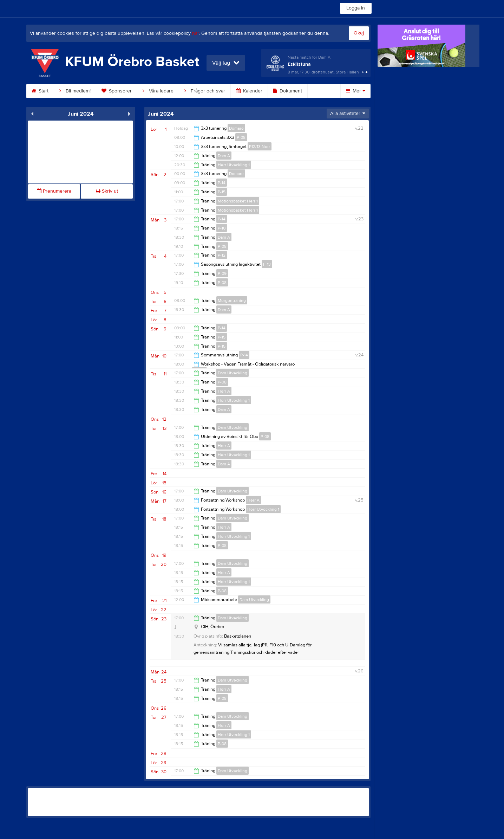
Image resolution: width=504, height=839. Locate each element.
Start (40, 91)
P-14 (222, 183)
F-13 (267, 264)
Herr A (224, 391)
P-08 (241, 137)
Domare (236, 128)
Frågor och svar (205, 91)
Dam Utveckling (233, 373)
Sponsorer (117, 91)
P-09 (222, 273)
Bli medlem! (75, 91)
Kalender (249, 91)
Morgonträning (232, 301)
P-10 (222, 228)
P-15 (222, 192)
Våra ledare (158, 91)
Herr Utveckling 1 (234, 165)
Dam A (224, 156)
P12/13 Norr (260, 147)
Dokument (288, 91)
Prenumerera (54, 191)
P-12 (222, 255)
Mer (356, 91)
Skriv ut (107, 191)
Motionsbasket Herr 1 (238, 201)
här (195, 33)
